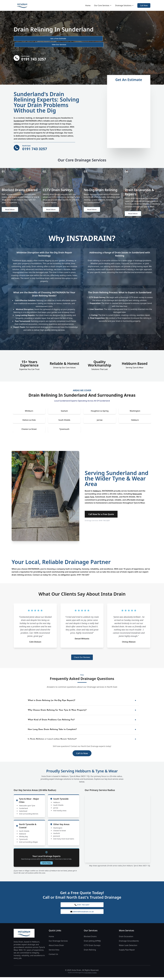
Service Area (54, 947)
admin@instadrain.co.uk (82, 909)
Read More (11, 205)
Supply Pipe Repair (127, 947)
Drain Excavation (126, 934)
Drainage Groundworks (129, 938)
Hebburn (97, 487)
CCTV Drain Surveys (92, 943)
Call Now (144, 5)
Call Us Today (46, 859)
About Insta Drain (56, 943)
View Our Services (53, 39)
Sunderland (19, 115)
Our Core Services (103, 5)
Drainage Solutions (125, 5)
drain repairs (27, 257)
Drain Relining (90, 947)
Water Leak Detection (128, 943)
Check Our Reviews (82, 653)
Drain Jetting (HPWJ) (92, 938)
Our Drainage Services (58, 938)
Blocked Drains (90, 934)
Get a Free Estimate (26, 39)
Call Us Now (82, 749)
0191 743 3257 (104, 517)
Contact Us (53, 952)
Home (88, 5)
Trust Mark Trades (90, 970)
